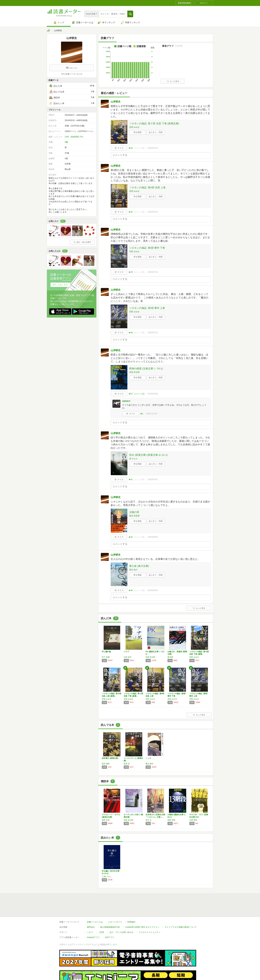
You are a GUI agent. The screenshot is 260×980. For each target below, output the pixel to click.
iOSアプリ (110, 922)
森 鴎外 (170, 657)
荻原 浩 (127, 764)
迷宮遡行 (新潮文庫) (110, 758)
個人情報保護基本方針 (110, 912)
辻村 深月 (128, 657)
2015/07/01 (153, 479)
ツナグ (126, 652)
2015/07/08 (153, 394)
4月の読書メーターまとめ (72, 74)
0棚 (66, 142)
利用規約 (131, 907)
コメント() (139, 148)
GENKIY (126, 401)
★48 (131, 333)
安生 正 (149, 820)
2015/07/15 (153, 272)
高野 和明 (171, 820)
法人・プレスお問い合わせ (121, 917)
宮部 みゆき (134, 127)
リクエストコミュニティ (150, 917)
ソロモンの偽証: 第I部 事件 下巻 (147, 248)
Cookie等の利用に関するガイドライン (142, 912)
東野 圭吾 (106, 820)
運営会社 (91, 912)
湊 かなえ (133, 459)
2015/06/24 (153, 590)
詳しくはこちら (60, 285)
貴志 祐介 (133, 570)
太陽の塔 (134, 512)
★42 (131, 212)
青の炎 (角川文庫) (139, 566)
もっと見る (173, 81)
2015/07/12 (153, 333)
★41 (131, 479)
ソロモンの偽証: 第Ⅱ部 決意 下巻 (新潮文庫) (154, 123)
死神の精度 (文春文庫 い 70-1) (146, 368)
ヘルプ (90, 917)
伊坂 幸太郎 (134, 372)
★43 (131, 272)
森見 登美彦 (134, 516)
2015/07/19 (153, 212)
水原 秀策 (193, 820)
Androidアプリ (93, 922)
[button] (130, 14)
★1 (142, 414)
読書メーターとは (95, 907)
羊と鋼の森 (106, 652)
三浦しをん (106, 876)
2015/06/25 (153, 537)
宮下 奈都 (106, 657)
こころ (148, 758)
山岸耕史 (116, 102)
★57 (131, 394)
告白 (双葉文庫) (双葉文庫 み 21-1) (148, 455)
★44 (131, 148)
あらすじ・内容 (156, 132)
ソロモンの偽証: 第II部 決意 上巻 (147, 187)
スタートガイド (115, 907)
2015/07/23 (153, 148)
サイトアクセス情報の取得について (181, 912)
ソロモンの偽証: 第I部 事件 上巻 (147, 308)
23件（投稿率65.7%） (75, 137)
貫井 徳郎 (106, 764)
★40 (131, 590)
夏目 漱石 (149, 764)
